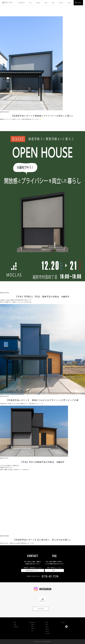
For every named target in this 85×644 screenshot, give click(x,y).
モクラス (42, 642)
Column (47, 629)
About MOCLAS (33, 622)
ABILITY (33, 626)
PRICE (15, 625)
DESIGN (33, 624)
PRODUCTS (16, 627)
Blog (47, 627)
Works (47, 622)
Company (48, 633)
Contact (79, 3)
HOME (15, 622)
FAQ (32, 631)
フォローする (41, 609)
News (47, 625)
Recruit (47, 631)
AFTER (32, 629)
